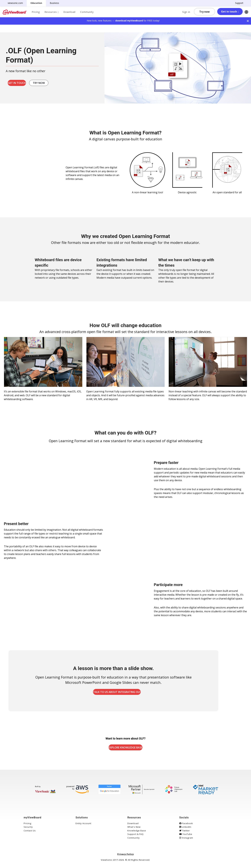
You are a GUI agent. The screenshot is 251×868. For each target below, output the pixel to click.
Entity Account (83, 826)
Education (38, 3)
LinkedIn (185, 829)
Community (87, 12)
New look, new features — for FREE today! (123, 21)
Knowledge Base (137, 833)
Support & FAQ (136, 836)
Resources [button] (51, 12)
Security (28, 829)
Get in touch (229, 12)
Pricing (36, 12)
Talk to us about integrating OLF (129, 693)
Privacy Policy (126, 856)
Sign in (186, 12)
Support (237, 3)
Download (69, 12)
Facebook (186, 826)
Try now (204, 12)
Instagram (186, 840)
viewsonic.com (17, 3)
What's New (134, 829)
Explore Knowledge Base (125, 750)
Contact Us (30, 833)
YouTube (186, 836)
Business (56, 3)
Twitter (185, 833)
